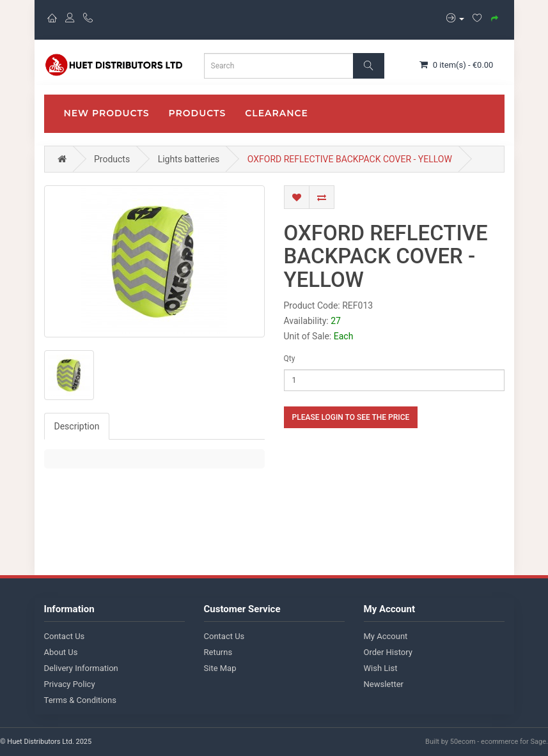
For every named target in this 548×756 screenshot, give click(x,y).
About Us (61, 652)
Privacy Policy (70, 684)
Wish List (381, 668)
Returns (218, 652)
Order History (388, 652)
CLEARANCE (277, 113)
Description (77, 426)
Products (198, 113)
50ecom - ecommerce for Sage (498, 742)
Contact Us (65, 636)
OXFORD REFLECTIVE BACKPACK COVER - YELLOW (350, 159)
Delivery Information (81, 668)
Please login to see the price (351, 417)
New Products (107, 113)
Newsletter (384, 684)
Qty (290, 359)
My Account (386, 636)
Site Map (220, 668)
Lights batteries (189, 159)
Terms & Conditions (80, 700)
